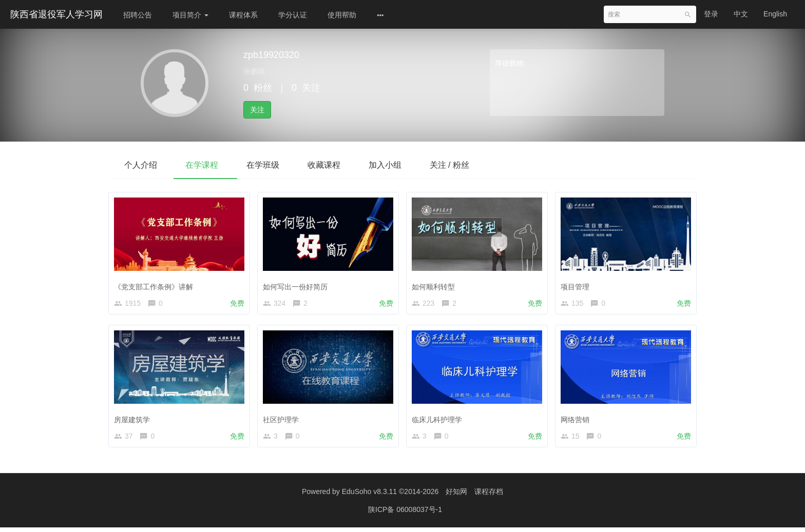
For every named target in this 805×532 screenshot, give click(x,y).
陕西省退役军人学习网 (56, 14)
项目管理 (578, 284)
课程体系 (243, 15)
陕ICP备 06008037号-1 (405, 514)
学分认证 (293, 15)
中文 (741, 14)
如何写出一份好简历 (298, 284)
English (775, 14)
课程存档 (489, 496)
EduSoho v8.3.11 (369, 496)
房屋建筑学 (135, 419)
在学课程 (205, 165)
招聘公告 (138, 15)
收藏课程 (333, 165)
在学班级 (269, 165)
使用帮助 (342, 15)
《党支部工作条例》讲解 (156, 284)
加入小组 (396, 165)
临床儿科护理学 (439, 419)
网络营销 (578, 419)
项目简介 (190, 15)
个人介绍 (142, 165)
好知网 (456, 496)
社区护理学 (283, 419)
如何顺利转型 (436, 284)
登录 (711, 14)
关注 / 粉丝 (463, 165)
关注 (257, 110)
